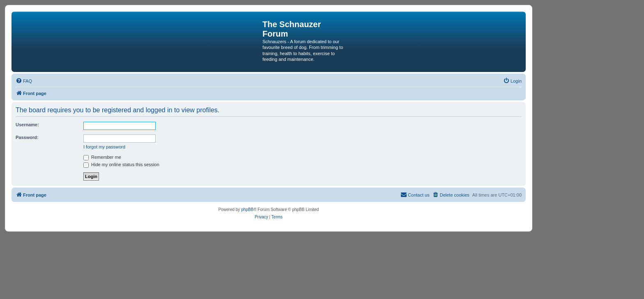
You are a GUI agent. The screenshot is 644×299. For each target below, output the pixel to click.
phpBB (247, 210)
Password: (27, 137)
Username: (27, 125)
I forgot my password (104, 147)
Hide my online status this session (121, 165)
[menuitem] (24, 81)
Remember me (102, 157)
